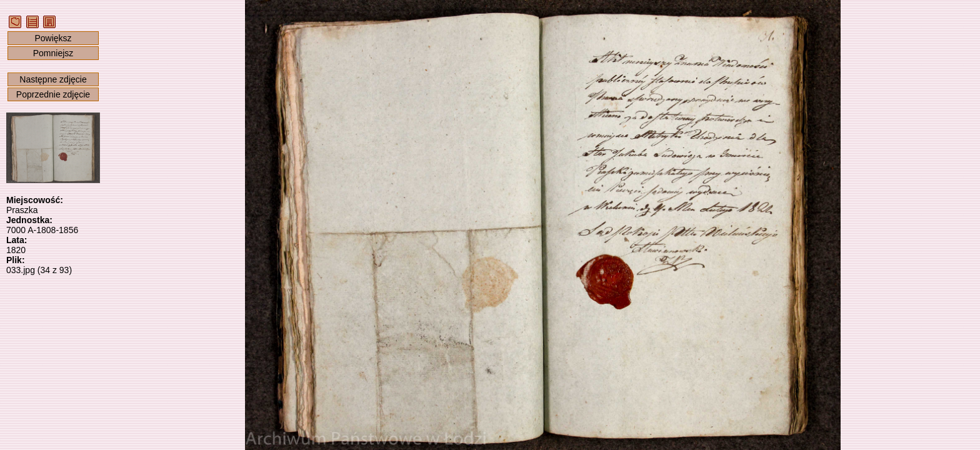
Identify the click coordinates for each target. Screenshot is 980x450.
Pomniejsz (53, 53)
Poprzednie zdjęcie (53, 94)
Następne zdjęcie (53, 79)
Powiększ (53, 38)
